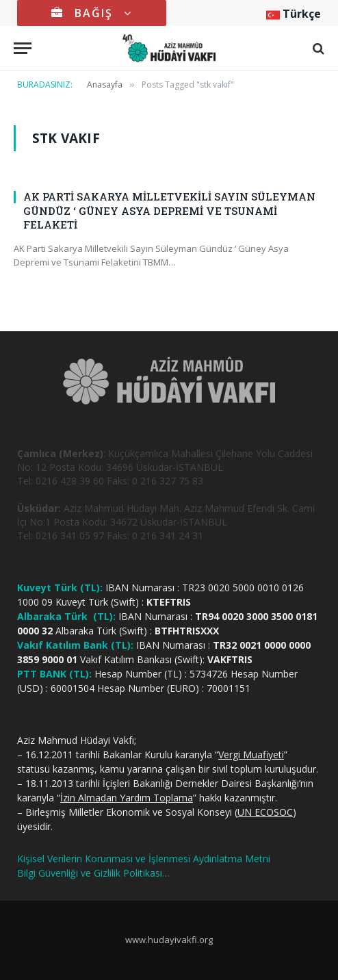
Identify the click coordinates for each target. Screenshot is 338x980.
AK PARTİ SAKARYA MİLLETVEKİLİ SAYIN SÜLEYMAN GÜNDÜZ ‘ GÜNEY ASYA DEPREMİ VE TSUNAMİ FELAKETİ (169, 210)
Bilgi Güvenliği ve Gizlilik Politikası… (93, 873)
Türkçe (294, 14)
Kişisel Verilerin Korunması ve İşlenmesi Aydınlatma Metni (144, 859)
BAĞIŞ (92, 13)
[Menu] (23, 48)
